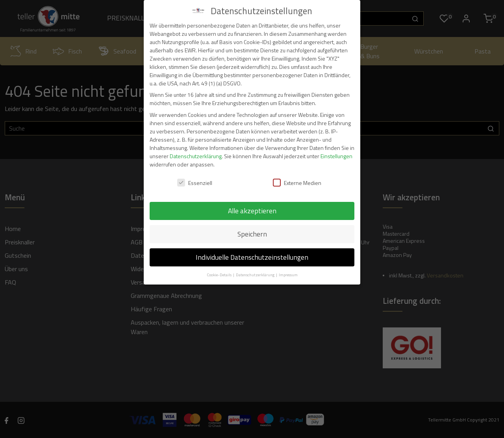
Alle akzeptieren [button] (252, 211)
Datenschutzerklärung (196, 156)
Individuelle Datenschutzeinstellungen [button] (252, 257)
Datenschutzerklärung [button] (256, 275)
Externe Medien (297, 183)
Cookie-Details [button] (220, 275)
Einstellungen (336, 156)
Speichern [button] (252, 234)
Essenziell (195, 183)
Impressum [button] (288, 275)
